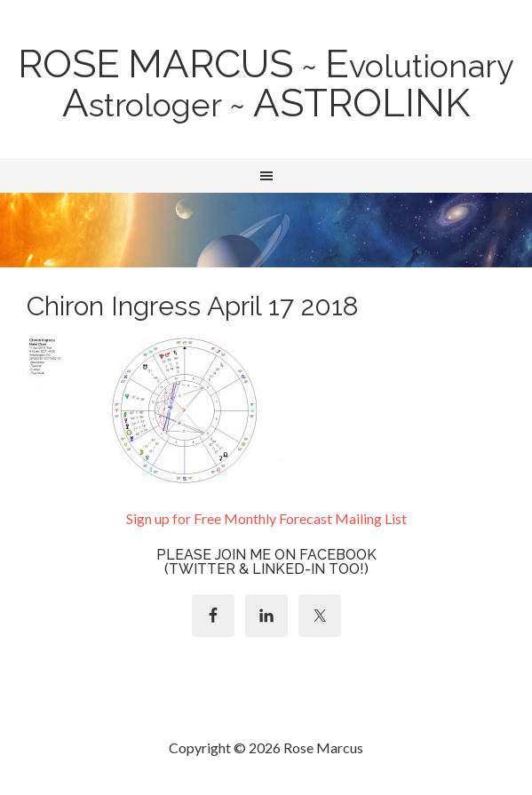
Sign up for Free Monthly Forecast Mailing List (266, 518)
